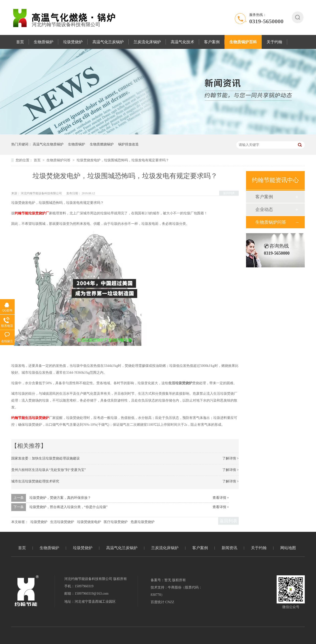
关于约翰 (274, 42)
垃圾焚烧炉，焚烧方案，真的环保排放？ (60, 498)
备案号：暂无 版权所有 (168, 580)
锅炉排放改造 (128, 144)
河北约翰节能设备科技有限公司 (42, 193)
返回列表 (229, 193)
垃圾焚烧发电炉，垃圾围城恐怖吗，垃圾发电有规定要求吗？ (123, 160)
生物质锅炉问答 (59, 160)
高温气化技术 (182, 42)
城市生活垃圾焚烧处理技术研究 (35, 481)
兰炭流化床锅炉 (147, 42)
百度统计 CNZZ (162, 602)
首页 (20, 42)
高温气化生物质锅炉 (48, 144)
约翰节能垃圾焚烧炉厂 (32, 213)
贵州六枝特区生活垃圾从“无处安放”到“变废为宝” (49, 470)
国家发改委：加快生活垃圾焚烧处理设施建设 (45, 458)
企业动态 (264, 209)
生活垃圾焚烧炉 (62, 522)
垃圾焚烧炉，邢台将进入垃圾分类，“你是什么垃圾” (68, 507)
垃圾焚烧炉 (73, 42)
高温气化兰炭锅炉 (108, 42)
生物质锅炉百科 (243, 42)
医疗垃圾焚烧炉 (116, 522)
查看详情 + (221, 498)
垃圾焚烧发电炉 (89, 522)
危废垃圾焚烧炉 (143, 522)
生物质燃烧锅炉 (102, 144)
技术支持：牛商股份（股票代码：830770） (176, 591)
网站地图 (288, 548)
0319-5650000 (266, 21)
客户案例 (212, 42)
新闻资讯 (229, 548)
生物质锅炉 (44, 42)
